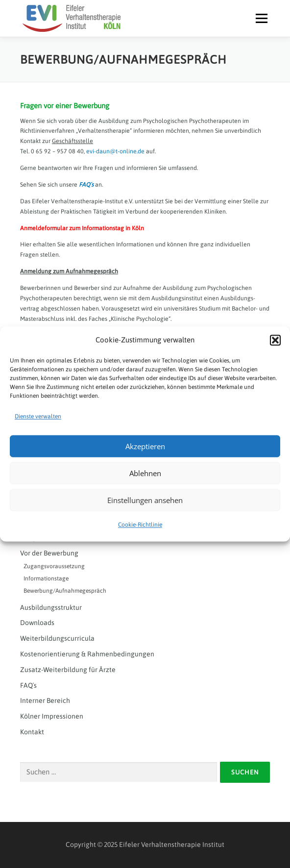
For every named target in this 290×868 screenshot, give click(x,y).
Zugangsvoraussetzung (54, 566)
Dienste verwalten (38, 416)
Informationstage (46, 579)
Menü (260, 18)
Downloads (37, 623)
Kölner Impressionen (52, 716)
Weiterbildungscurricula (57, 638)
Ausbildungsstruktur (51, 607)
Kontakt (32, 732)
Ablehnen (145, 473)
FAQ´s (86, 185)
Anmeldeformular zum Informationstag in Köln (82, 228)
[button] (275, 340)
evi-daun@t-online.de (115, 151)
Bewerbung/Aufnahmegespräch (65, 591)
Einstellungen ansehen (145, 500)
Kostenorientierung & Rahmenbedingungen (87, 654)
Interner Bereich (45, 700)
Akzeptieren (145, 446)
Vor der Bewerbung (49, 553)
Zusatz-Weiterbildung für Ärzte (68, 670)
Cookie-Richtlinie (140, 525)
